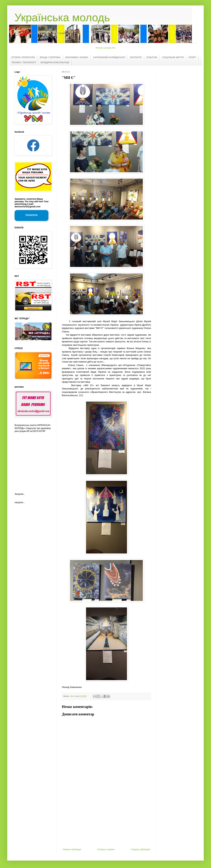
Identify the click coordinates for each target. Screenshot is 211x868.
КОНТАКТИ (136, 57)
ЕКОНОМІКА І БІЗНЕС (77, 57)
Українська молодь (62, 18)
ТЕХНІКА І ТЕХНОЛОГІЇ (24, 63)
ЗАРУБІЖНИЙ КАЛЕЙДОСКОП (109, 57)
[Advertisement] (107, 821)
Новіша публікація (72, 849)
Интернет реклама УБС (106, 48)
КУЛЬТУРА (152, 57)
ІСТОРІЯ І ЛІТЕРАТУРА (23, 57)
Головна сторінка (106, 849)
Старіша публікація (140, 849)
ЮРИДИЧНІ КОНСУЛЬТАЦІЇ (55, 63)
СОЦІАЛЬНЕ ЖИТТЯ (173, 57)
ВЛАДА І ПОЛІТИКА (50, 57)
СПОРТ (192, 57)
